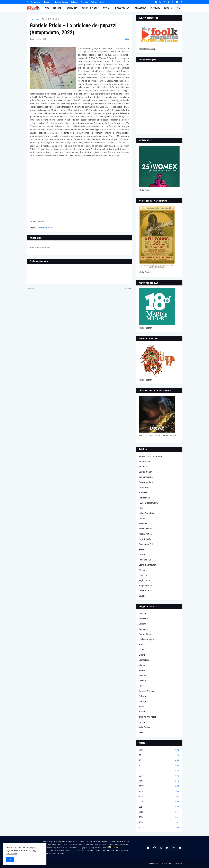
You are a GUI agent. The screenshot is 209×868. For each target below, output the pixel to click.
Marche (142, 665)
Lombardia (144, 660)
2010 (159, 750)
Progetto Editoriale (34, 2)
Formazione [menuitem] (139, 8)
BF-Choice (143, 467)
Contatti (84, 2)
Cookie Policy (153, 864)
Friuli (141, 645)
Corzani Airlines (146, 482)
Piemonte (143, 681)
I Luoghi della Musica (148, 503)
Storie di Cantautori (51, 19)
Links (102, 2)
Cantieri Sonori (146, 472)
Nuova (31, 289)
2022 (159, 812)
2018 (159, 791)
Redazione (48, 2)
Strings (142, 570)
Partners (94, 2)
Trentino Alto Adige (147, 717)
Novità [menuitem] (106, 8)
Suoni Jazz (144, 575)
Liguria (142, 655)
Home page (35, 19)
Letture (142, 518)
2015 (159, 776)
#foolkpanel (144, 462)
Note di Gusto (145, 539)
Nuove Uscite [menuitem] (121, 8)
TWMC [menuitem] (167, 8)
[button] (172, 8)
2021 (159, 807)
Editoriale (143, 493)
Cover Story (144, 487)
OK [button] (10, 860)
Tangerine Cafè (146, 586)
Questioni (143, 555)
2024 (159, 822)
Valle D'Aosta (145, 727)
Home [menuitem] (47, 8)
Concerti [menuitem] (71, 8)
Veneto (142, 732)
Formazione (144, 498)
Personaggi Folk (146, 544)
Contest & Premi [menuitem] (89, 8)
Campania (144, 629)
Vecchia (127, 289)
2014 (159, 771)
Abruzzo (143, 613)
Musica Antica (145, 534)
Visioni (142, 596)
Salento (142, 696)
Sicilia (141, 707)
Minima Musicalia (147, 529)
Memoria (143, 524)
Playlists (143, 549)
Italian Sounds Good (148, 513)
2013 (159, 766)
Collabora (75, 2)
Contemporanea (146, 477)
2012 (159, 760)
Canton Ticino (145, 634)
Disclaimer (167, 864)
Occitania (143, 675)
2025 (159, 828)
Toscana (143, 712)
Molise (142, 670)
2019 (159, 797)
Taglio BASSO (145, 580)
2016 (159, 781)
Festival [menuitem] (57, 8)
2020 (159, 802)
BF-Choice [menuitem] (155, 8)
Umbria (142, 722)
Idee (141, 508)
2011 (159, 755)
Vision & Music (145, 591)
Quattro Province (147, 691)
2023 (159, 817)
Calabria (143, 624)
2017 (159, 786)
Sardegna (143, 701)
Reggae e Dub (145, 560)
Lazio (141, 650)
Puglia (142, 686)
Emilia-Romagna (146, 639)
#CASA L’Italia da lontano (150, 456)
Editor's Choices (62, 2)
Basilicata (143, 619)
